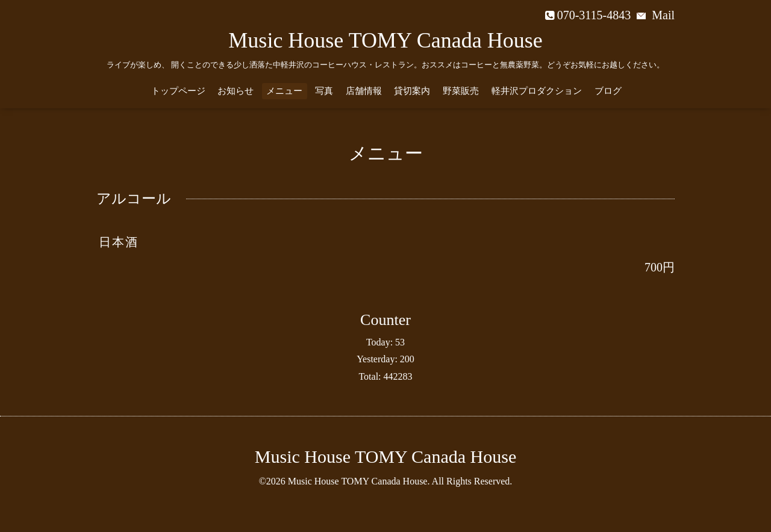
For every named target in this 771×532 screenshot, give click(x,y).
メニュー (284, 91)
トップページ (178, 91)
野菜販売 (461, 91)
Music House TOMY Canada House (385, 40)
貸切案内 (412, 91)
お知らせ (236, 91)
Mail (656, 15)
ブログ (608, 91)
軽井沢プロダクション (537, 91)
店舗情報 (364, 91)
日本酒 (119, 242)
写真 (324, 91)
